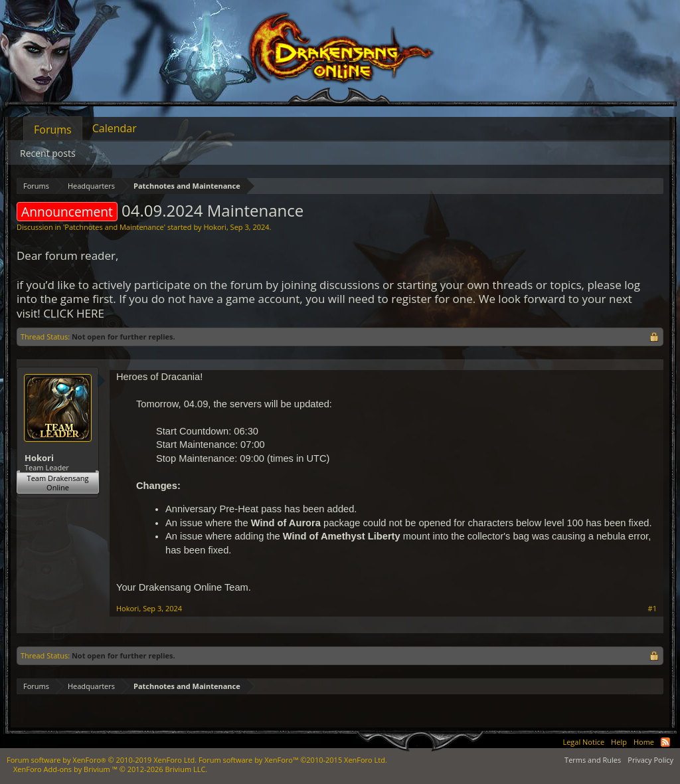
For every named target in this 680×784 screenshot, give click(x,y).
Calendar (115, 128)
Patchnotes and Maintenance (114, 227)
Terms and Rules (593, 760)
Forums (53, 130)
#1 (652, 609)
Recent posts (48, 153)
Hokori (214, 227)
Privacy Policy (650, 760)
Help (619, 742)
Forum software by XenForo (102, 760)
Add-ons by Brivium (110, 769)
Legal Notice (583, 742)
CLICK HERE (74, 313)
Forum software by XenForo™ (293, 760)
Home (644, 742)
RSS (665, 742)
